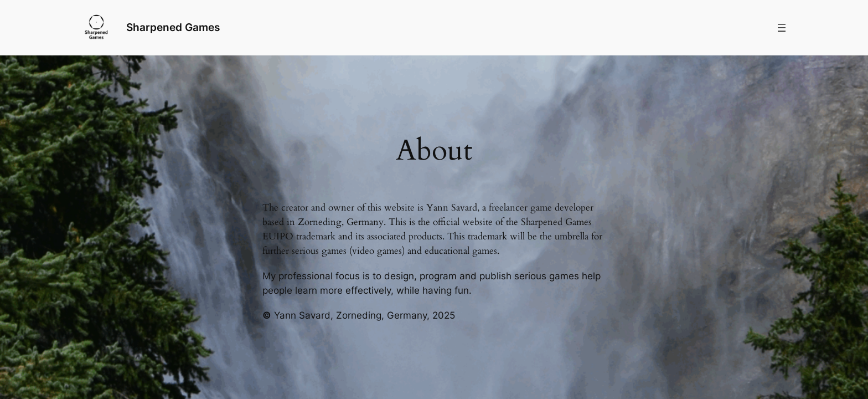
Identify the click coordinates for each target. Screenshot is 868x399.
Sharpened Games (173, 27)
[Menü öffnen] (782, 28)
